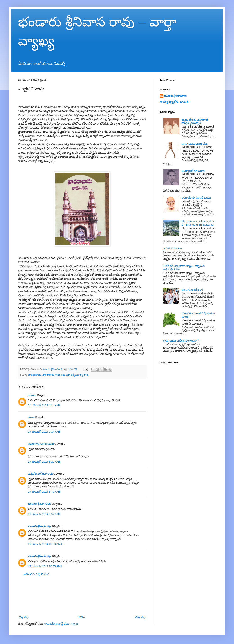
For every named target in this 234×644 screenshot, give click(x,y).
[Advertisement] (82, 596)
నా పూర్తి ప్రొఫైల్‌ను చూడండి (174, 102)
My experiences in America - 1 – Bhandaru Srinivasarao (199, 223)
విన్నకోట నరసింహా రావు (40, 474)
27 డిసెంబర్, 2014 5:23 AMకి (44, 462)
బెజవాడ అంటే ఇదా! (192, 290)
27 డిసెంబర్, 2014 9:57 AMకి (44, 514)
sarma (32, 395)
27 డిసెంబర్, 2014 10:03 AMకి (45, 544)
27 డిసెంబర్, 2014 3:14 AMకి (44, 432)
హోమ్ (82, 617)
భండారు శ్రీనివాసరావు (39, 504)
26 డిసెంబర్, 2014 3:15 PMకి (44, 405)
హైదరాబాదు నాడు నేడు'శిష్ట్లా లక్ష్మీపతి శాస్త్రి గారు (65, 375)
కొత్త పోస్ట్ (24, 617)
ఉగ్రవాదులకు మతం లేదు (195, 144)
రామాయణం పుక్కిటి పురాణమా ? (181, 341)
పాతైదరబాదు (35, 375)
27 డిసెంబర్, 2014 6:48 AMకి (44, 492)
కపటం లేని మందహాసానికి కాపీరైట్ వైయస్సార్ (195, 121)
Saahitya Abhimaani (41, 444)
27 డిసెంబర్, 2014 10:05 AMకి (45, 566)
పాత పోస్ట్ (140, 617)
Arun (31, 418)
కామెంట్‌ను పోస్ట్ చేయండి (37, 574)
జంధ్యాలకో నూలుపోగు (193, 171)
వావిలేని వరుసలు (172, 249)
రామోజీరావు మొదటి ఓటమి (196, 198)
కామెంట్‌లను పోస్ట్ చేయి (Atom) (61, 624)
